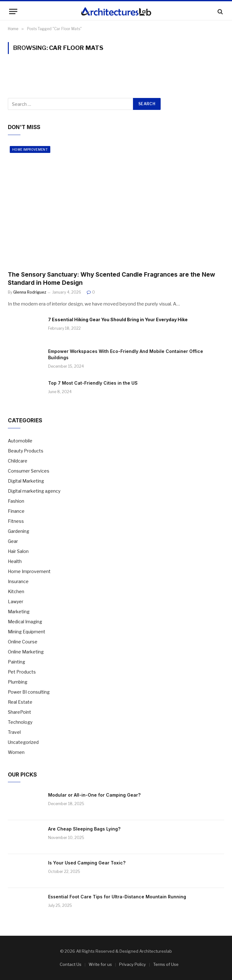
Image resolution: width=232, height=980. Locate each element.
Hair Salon (18, 551)
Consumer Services (29, 471)
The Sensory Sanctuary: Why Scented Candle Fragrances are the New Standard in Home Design (111, 279)
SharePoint (19, 712)
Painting (17, 662)
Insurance (18, 581)
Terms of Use (166, 964)
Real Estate (20, 702)
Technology (20, 722)
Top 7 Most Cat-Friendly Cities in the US (93, 383)
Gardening (19, 531)
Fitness (16, 521)
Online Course (23, 642)
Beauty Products (26, 451)
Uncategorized (23, 742)
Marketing (19, 612)
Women (16, 752)
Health (15, 561)
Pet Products (22, 672)
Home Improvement (30, 149)
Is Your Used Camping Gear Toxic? (87, 863)
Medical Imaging (25, 622)
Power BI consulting (29, 692)
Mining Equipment (27, 632)
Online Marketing (26, 652)
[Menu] (13, 11)
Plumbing (18, 682)
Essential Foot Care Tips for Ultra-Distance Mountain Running (117, 897)
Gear (13, 541)
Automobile (20, 441)
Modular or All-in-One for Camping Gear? (94, 795)
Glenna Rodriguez (30, 292)
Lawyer (16, 601)
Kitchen (16, 591)
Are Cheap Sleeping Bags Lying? (84, 829)
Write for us (100, 964)
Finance (16, 511)
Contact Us (71, 964)
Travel (14, 732)
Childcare (18, 461)
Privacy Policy (133, 964)
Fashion (16, 501)
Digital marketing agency (34, 491)
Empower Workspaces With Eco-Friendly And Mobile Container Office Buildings (126, 354)
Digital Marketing (26, 481)
